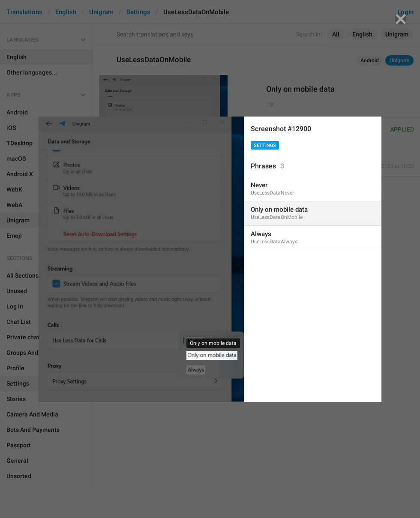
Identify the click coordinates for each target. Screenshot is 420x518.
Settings (265, 145)
